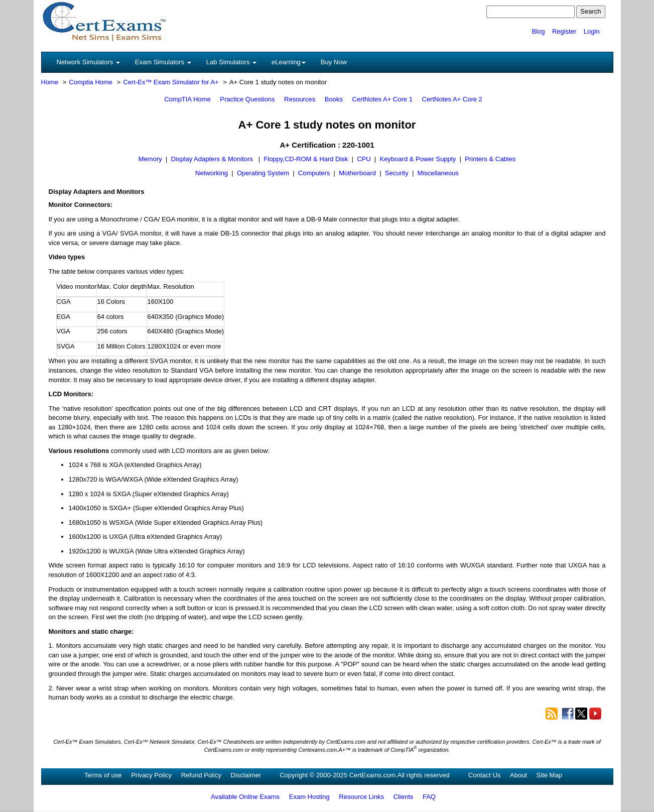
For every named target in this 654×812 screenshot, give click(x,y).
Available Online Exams (245, 797)
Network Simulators (88, 62)
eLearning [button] (289, 62)
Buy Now (334, 62)
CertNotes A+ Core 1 (382, 99)
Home (50, 82)
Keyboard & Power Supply (418, 159)
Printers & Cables (490, 159)
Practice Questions (247, 99)
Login (592, 31)
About (518, 775)
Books (334, 99)
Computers (314, 173)
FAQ (429, 797)
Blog (538, 31)
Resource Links (361, 797)
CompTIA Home (187, 99)
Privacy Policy (151, 775)
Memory (150, 159)
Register (564, 31)
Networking (212, 173)
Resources (300, 99)
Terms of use (103, 775)
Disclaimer (246, 775)
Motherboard (357, 173)
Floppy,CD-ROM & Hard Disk (306, 159)
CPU (364, 159)
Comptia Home (91, 82)
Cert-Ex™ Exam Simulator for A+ (171, 82)
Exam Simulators (163, 62)
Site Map (549, 775)
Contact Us (484, 775)
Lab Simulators (231, 62)
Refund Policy (201, 775)
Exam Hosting (309, 797)
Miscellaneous (438, 173)
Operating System (263, 173)
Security (397, 173)
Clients (404, 797)
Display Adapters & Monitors (213, 159)
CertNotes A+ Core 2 (452, 99)
